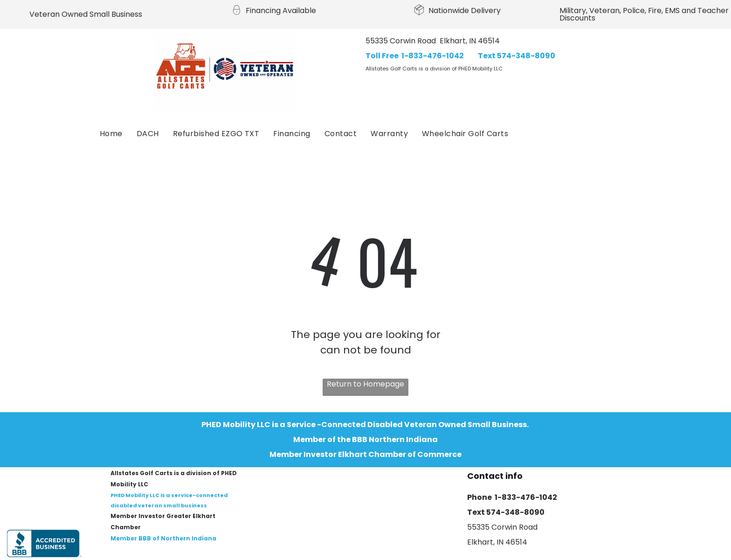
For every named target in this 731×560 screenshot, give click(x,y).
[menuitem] (111, 134)
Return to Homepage (365, 384)
